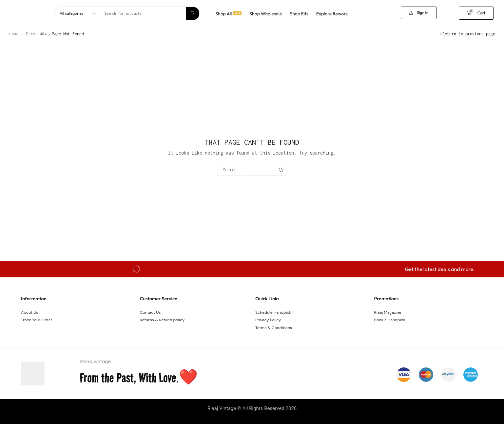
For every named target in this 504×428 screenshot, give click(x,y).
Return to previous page (469, 34)
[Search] (193, 13)
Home (14, 34)
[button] (419, 13)
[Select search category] (78, 13)
